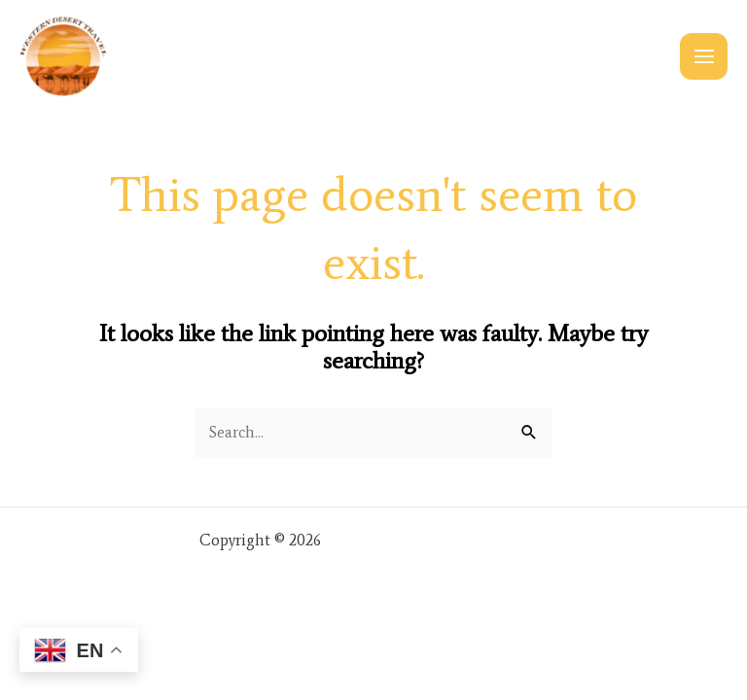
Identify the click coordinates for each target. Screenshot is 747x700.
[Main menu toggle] (704, 57)
